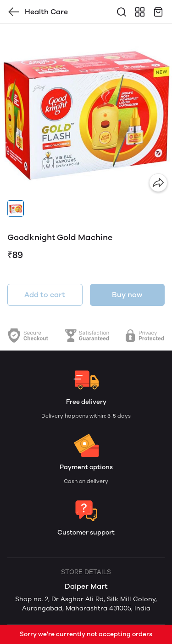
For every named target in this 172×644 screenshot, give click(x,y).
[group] (86, 110)
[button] (16, 208)
